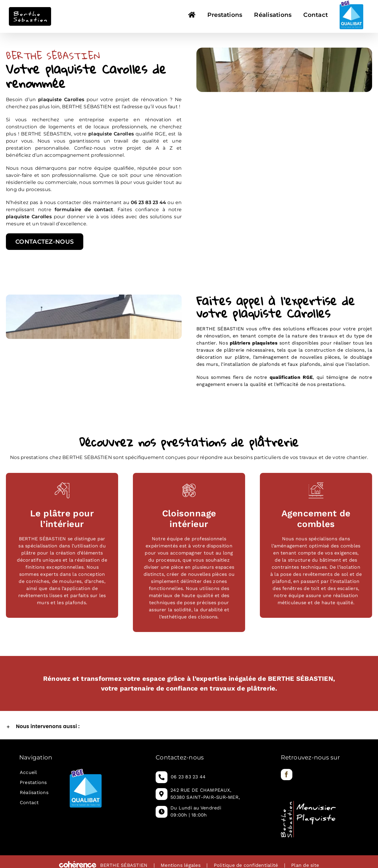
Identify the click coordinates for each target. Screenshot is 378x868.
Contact (29, 802)
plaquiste (100, 134)
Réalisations (34, 792)
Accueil (28, 772)
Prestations (33, 782)
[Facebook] (286, 775)
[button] (189, 727)
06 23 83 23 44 (188, 777)
